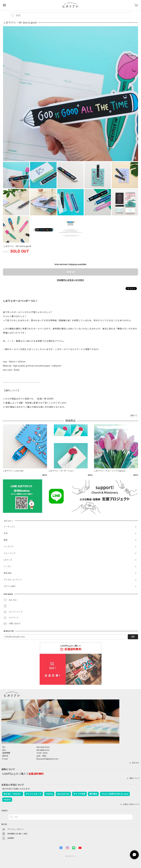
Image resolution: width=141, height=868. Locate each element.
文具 (6, 533)
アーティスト (9, 527)
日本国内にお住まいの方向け (71, 280)
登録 (133, 637)
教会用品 (8, 573)
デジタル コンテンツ (13, 580)
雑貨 (6, 540)
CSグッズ (8, 560)
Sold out (71, 272)
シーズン (8, 566)
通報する (134, 416)
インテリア (9, 547)
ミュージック (10, 553)
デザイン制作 (10, 586)
